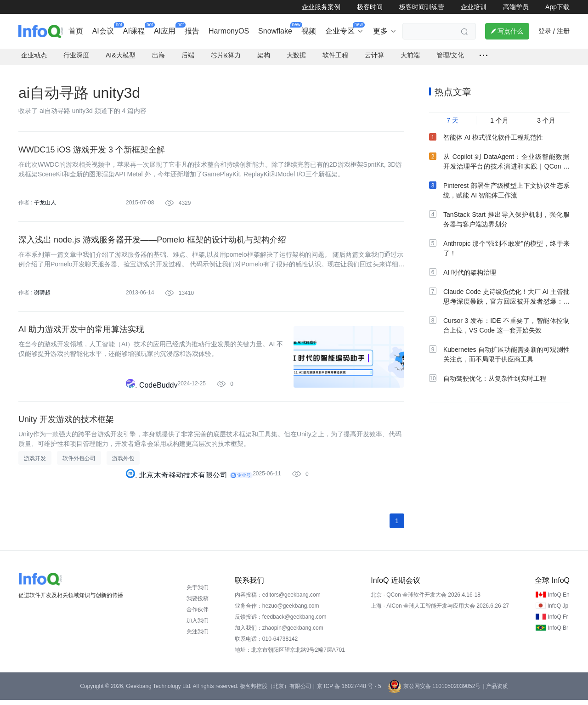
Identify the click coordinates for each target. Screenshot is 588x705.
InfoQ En (558, 600)
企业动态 (34, 58)
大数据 (296, 58)
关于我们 (198, 592)
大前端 (410, 58)
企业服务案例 (321, 7)
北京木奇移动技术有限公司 (183, 480)
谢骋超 (42, 296)
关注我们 (198, 637)
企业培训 (474, 7)
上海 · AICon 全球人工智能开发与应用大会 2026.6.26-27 (440, 611)
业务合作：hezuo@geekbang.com (277, 611)
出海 (158, 58)
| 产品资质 (495, 691)
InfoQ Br (558, 633)
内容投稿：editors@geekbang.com (278, 600)
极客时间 (370, 7)
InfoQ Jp (558, 611)
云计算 (374, 58)
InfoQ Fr (558, 622)
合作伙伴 (198, 615)
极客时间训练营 (422, 7)
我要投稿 (198, 603)
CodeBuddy (158, 389)
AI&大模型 (121, 58)
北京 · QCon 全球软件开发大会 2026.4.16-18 (426, 600)
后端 (188, 58)
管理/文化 (450, 58)
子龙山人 (45, 205)
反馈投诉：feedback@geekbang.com (281, 622)
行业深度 (76, 58)
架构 (264, 58)
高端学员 (516, 7)
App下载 (557, 7)
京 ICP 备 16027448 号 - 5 (349, 691)
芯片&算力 (226, 58)
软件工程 (335, 58)
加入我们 (198, 626)
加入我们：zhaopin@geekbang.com (279, 633)
